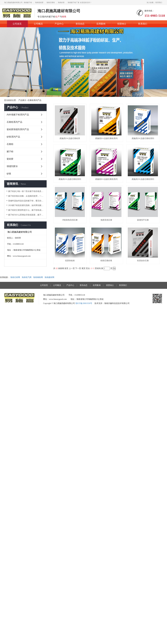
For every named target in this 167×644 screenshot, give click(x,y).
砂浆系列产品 (13, 137)
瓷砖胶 (10, 159)
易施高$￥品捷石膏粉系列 (106, 138)
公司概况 (38, 24)
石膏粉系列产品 (14, 122)
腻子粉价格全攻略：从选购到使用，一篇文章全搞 (26, 196)
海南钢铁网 (38, 277)
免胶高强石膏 (106, 220)
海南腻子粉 (28, 3)
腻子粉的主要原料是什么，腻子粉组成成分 (26, 210)
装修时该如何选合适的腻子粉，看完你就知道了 (26, 201)
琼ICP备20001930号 (84, 303)
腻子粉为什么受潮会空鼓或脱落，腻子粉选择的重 (26, 215)
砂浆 (9, 174)
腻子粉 (10, 152)
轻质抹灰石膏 (143, 261)
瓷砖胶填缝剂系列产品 (18, 129)
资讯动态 (80, 24)
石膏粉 (10, 144)
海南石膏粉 (51, 3)
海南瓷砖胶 (39, 3)
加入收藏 (150, 3)
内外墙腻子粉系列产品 (18, 115)
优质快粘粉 (70, 261)
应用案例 (101, 24)
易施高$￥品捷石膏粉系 (70, 138)
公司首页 (17, 24)
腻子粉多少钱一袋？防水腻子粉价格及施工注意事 (26, 191)
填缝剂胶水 (12, 166)
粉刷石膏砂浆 (106, 261)
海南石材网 (15, 277)
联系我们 (159, 3)
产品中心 (59, 24)
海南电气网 (27, 277)
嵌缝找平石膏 (143, 220)
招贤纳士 (122, 24)
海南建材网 (50, 277)
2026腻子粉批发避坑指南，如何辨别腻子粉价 (26, 205)
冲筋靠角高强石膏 (70, 220)
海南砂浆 (61, 3)
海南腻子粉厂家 (73, 3)
